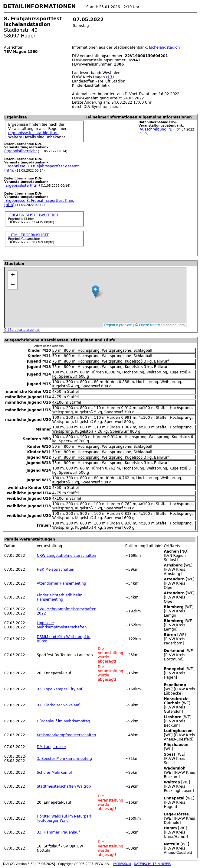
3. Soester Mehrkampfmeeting (64, 759)
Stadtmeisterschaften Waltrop (64, 786)
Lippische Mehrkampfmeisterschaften (62, 625)
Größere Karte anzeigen (22, 330)
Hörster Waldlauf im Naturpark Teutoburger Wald (64, 818)
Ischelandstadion (165, 47)
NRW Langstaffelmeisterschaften (66, 556)
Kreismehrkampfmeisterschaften (66, 735)
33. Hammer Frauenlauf (58, 832)
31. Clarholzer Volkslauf (58, 705)
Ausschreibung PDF (157, 129)
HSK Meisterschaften (55, 570)
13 (110, 77)
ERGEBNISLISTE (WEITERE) (33, 215)
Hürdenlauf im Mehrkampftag (63, 721)
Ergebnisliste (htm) (22, 186)
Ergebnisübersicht (21, 151)
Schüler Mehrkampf (54, 773)
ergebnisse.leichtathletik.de (33, 133)
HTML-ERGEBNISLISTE (29, 235)
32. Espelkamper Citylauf (59, 689)
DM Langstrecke (51, 747)
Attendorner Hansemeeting (61, 583)
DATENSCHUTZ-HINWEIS (152, 864)
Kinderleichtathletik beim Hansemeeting (59, 597)
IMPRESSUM (122, 864)
